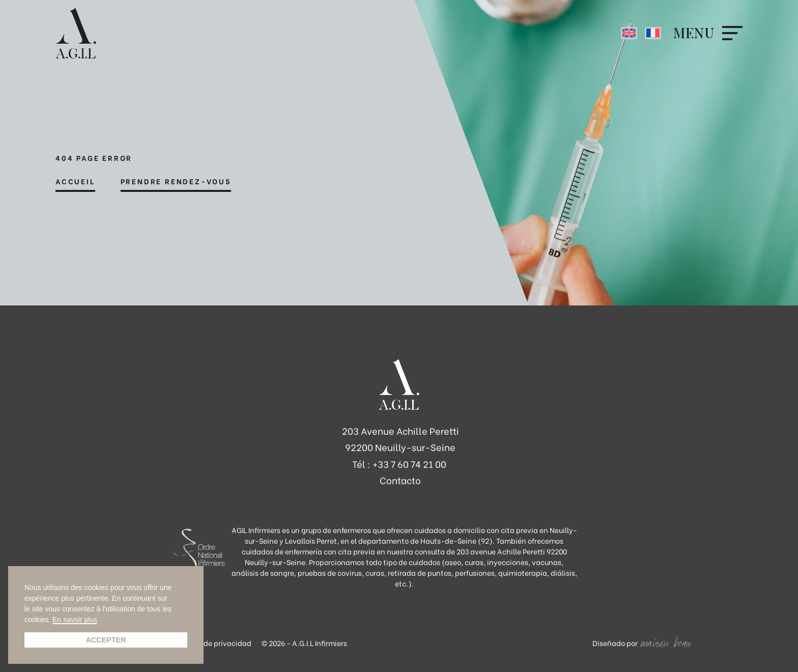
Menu (694, 33)
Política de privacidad (214, 643)
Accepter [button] (106, 640)
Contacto (400, 480)
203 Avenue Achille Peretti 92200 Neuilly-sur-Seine (401, 439)
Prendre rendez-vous (176, 182)
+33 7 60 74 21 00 (409, 464)
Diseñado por (615, 643)
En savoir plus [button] (75, 620)
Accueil (75, 182)
